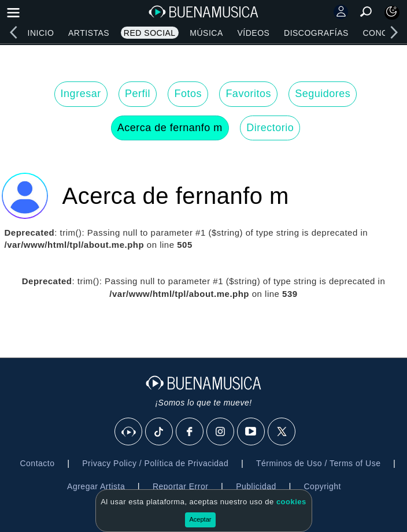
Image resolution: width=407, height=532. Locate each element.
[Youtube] (251, 432)
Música (206, 33)
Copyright (323, 486)
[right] (394, 32)
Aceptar (201, 519)
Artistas (89, 33)
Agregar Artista (96, 486)
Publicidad (256, 486)
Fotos (188, 94)
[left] (13, 32)
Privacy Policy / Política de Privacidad (155, 463)
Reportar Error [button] (180, 486)
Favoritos (248, 94)
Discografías (316, 33)
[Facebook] (190, 432)
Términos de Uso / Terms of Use (318, 463)
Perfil (138, 94)
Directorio (270, 128)
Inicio (41, 33)
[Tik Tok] (160, 432)
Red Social (150, 33)
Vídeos (253, 33)
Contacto (37, 463)
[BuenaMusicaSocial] (129, 432)
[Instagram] (221, 432)
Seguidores (323, 94)
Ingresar (81, 94)
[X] (282, 432)
